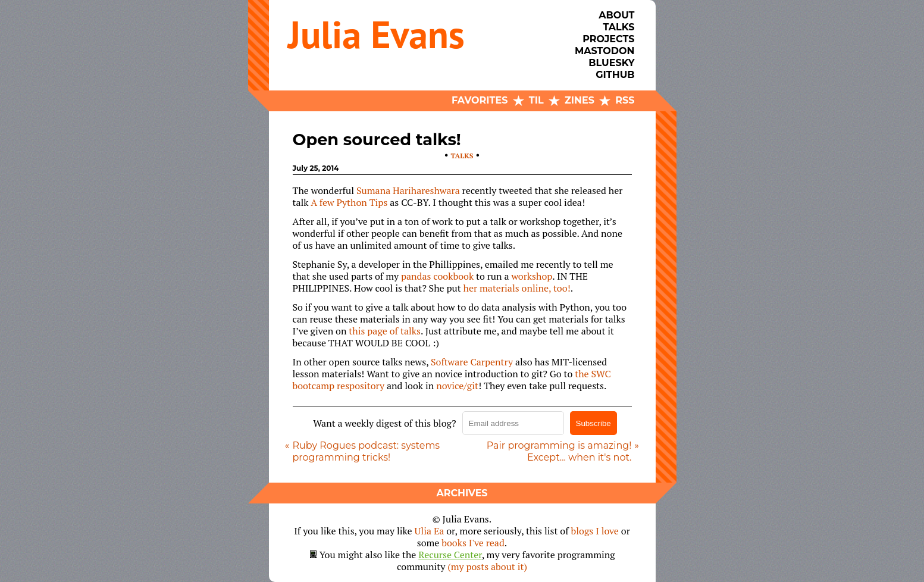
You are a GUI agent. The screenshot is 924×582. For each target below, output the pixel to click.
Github (615, 75)
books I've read (473, 543)
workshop (532, 276)
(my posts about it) (487, 567)
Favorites (480, 100)
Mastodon (604, 51)
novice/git (457, 386)
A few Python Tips (349, 202)
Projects (608, 39)
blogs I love (595, 531)
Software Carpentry (472, 362)
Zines (580, 100)
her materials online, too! (517, 288)
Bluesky (611, 63)
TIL (536, 100)
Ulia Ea (430, 531)
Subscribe (593, 423)
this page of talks (385, 331)
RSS (625, 100)
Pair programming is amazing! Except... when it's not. (559, 451)
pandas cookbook (437, 276)
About (616, 15)
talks (462, 156)
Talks (618, 27)
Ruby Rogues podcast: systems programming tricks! (367, 451)
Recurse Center (450, 555)
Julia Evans (376, 34)
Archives (462, 493)
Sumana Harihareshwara (408, 190)
